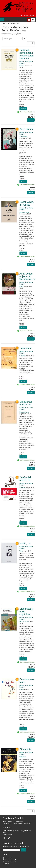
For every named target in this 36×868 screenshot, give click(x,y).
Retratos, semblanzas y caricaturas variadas (27, 54)
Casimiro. (23, 356)
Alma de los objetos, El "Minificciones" (28, 276)
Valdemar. (23, 757)
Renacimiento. (24, 412)
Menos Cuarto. (25, 622)
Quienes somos (8, 858)
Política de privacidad (9, 860)
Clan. (21, 690)
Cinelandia (25, 749)
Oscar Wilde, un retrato (27, 203)
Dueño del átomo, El (25, 479)
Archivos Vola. (24, 212)
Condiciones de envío (9, 862)
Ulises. (22, 66)
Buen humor (26, 129)
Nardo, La (25, 544)
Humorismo (26, 348)
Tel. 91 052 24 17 (8, 823)
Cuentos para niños (27, 681)
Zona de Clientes (29, 15)
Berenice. (23, 488)
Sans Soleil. (24, 137)
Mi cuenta (6, 864)
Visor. (21, 551)
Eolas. (22, 287)
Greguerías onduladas (26, 403)
